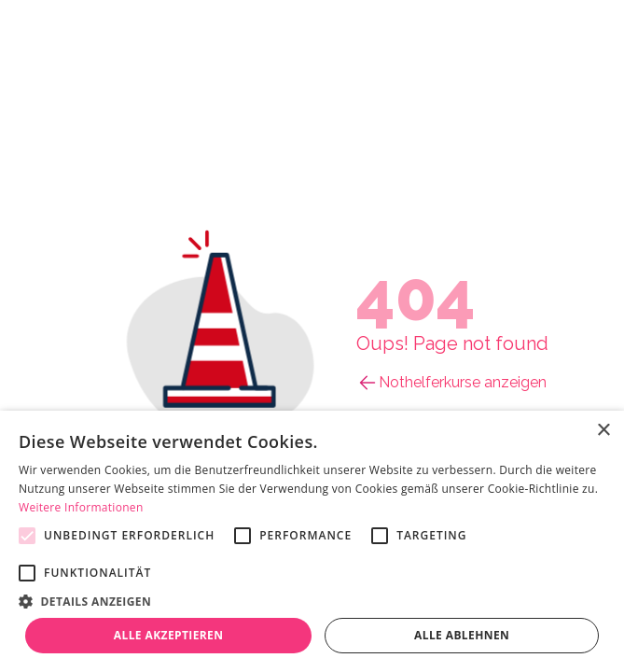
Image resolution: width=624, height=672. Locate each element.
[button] (312, 601)
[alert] (312, 541)
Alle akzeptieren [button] (169, 635)
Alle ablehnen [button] (462, 635)
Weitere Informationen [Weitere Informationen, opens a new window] (81, 507)
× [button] (603, 431)
